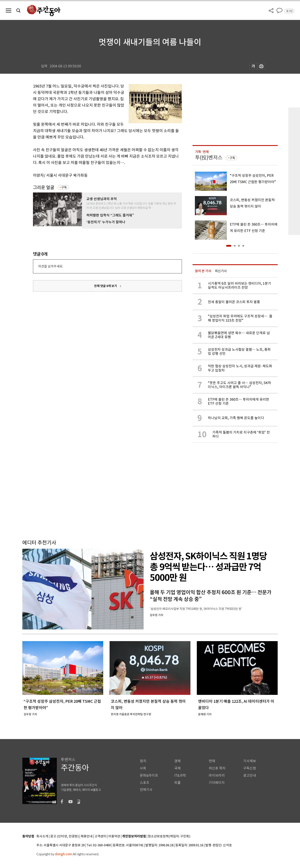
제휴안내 (87, 836)
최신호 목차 (217, 768)
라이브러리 (217, 775)
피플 (177, 783)
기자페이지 (217, 783)
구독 (64, 187)
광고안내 (250, 775)
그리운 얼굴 (44, 187)
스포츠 (145, 783)
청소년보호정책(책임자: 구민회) (169, 836)
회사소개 (42, 836)
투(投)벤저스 (209, 158)
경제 (177, 761)
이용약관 (114, 836)
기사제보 (250, 761)
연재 (212, 761)
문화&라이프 (149, 775)
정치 (143, 761)
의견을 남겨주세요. (51, 266)
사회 (143, 768)
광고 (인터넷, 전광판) (64, 836)
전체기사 (146, 790)
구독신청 (250, 768)
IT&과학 (180, 775)
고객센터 (100, 836)
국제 (177, 768)
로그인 (289, 11)
